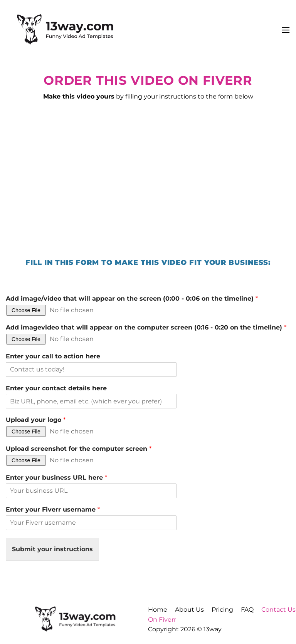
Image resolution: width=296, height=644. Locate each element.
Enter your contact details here (56, 388)
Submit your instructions (52, 549)
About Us (189, 610)
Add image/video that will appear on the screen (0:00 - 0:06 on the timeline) (132, 299)
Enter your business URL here (56, 478)
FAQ (247, 610)
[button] (286, 30)
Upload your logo (36, 420)
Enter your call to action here (53, 356)
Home (158, 610)
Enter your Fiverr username (53, 509)
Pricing (222, 610)
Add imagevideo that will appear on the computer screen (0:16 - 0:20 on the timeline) (146, 327)
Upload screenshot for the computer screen (79, 449)
